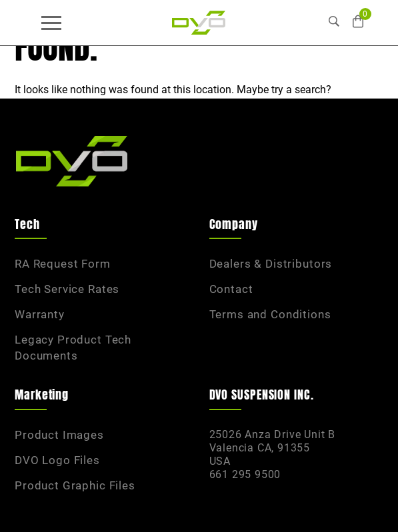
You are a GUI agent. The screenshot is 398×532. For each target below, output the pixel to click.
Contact (231, 289)
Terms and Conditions (270, 314)
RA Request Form (63, 264)
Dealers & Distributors (271, 264)
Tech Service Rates (67, 289)
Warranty (40, 314)
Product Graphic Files (75, 485)
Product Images (59, 435)
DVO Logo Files (57, 460)
